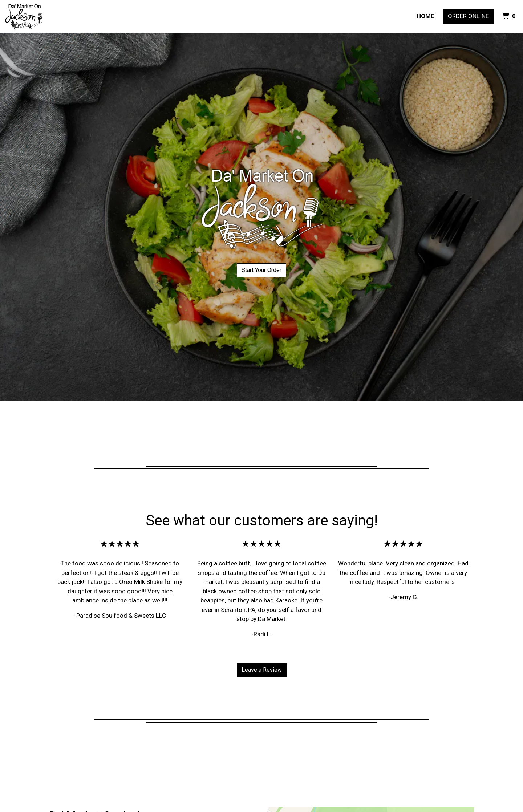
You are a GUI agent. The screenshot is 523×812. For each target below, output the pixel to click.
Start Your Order (261, 270)
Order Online (468, 16)
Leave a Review (262, 670)
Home (425, 16)
